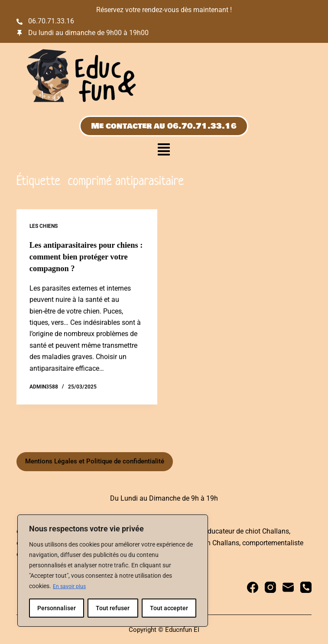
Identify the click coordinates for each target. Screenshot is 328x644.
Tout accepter (169, 608)
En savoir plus (71, 586)
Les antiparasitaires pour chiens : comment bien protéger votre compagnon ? (82, 256)
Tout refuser (113, 608)
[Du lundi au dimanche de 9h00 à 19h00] (19, 33)
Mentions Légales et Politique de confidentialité (95, 460)
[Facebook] (253, 586)
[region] (113, 571)
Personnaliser (57, 608)
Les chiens (44, 226)
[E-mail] (288, 586)
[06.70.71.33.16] (19, 22)
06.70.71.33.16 (51, 21)
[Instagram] (270, 586)
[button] (164, 150)
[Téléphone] (306, 586)
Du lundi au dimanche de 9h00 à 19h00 (88, 33)
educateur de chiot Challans (247, 530)
